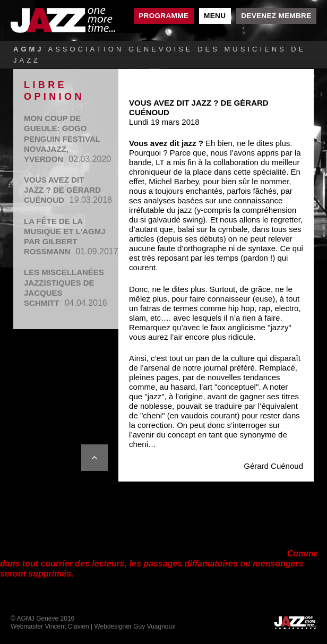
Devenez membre (276, 16)
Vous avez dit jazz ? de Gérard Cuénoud (62, 190)
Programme (164, 16)
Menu (215, 16)
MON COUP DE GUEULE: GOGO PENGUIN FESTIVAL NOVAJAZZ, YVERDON (62, 139)
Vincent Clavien (67, 626)
